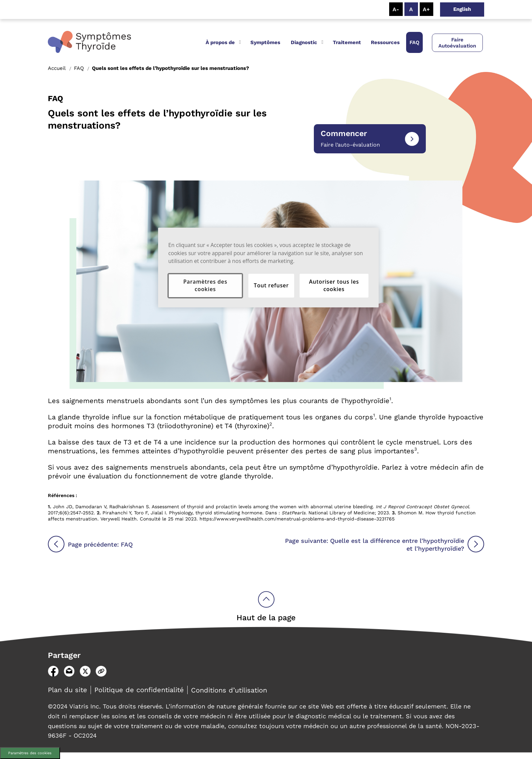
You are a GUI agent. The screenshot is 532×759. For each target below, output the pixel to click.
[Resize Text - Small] (396, 9)
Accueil (57, 68)
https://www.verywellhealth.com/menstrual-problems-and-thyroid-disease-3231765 (297, 519)
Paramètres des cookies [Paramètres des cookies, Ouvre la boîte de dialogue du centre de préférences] (205, 285)
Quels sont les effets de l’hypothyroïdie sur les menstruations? (170, 68)
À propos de (220, 42)
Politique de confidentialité (139, 690)
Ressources (385, 42)
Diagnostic (304, 42)
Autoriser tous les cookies (334, 285)
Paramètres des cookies (30, 753)
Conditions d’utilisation (229, 690)
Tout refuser (271, 285)
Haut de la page (266, 618)
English (462, 9)
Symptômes (265, 42)
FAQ (414, 42)
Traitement (347, 42)
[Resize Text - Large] (426, 9)
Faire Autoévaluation (457, 43)
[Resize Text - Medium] (411, 9)
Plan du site (68, 690)
